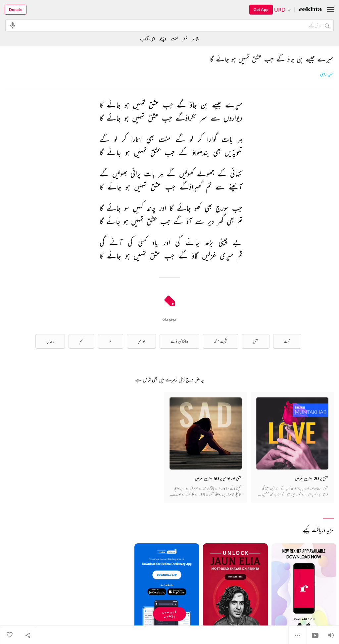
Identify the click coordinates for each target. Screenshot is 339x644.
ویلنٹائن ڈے (179, 341)
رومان (50, 341)
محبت (287, 341)
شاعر (195, 39)
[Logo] (310, 10)
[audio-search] (13, 25)
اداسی (141, 341)
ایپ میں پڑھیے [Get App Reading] (169, 614)
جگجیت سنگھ (221, 341)
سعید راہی (327, 74)
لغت (174, 39)
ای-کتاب (147, 39)
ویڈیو (163, 39)
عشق (256, 341)
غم (81, 341)
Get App (261, 9)
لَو (110, 341)
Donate (16, 9)
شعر (185, 39)
